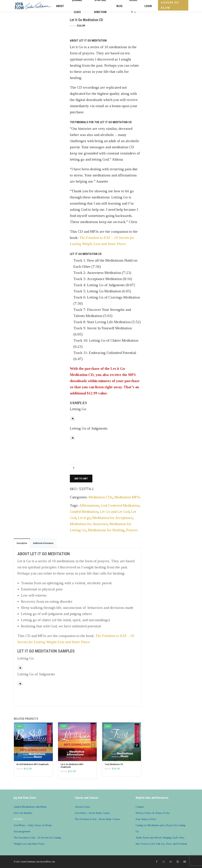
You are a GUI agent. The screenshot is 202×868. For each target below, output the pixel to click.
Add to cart (81, 478)
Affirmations (89, 505)
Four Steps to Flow (146, 819)
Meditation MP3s (127, 497)
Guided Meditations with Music (30, 807)
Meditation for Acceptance (113, 518)
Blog (119, 6)
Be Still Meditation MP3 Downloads (33, 764)
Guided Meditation (84, 512)
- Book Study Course (92, 813)
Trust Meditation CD (114, 764)
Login (148, 6)
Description (22, 543)
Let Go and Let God (115, 512)
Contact (140, 807)
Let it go (84, 518)
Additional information (43, 543)
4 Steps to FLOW (170, 5)
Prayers (132, 530)
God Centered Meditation (120, 505)
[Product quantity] (75, 468)
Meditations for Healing (106, 530)
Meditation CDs (101, 497)
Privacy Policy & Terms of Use (153, 813)
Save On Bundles (23, 813)
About (60, 6)
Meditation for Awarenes (89, 524)
